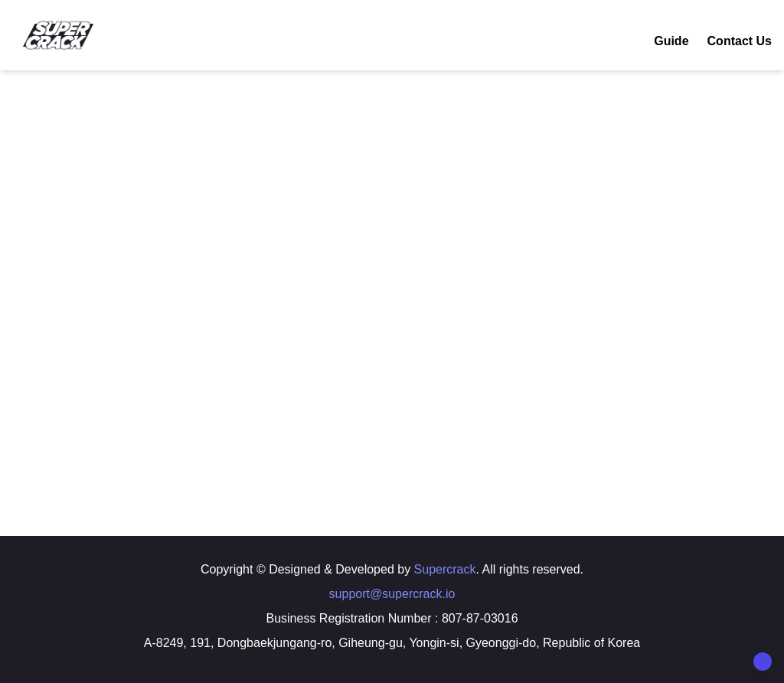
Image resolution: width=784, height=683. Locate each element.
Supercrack (445, 569)
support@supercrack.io (392, 594)
